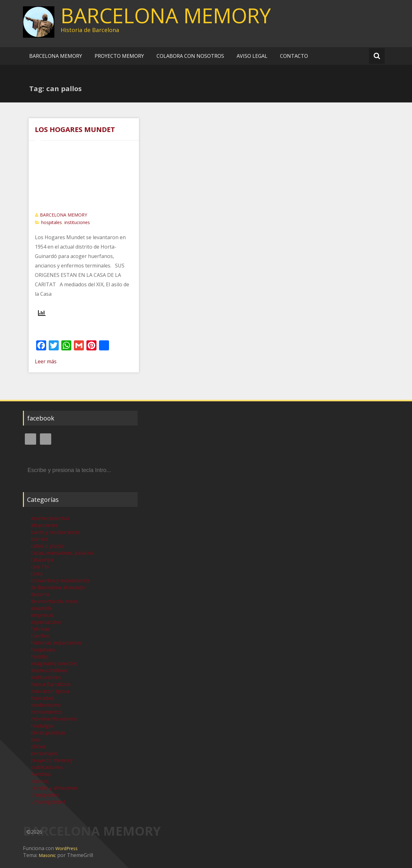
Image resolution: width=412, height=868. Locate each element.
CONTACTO (294, 56)
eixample (41, 608)
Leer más (46, 361)
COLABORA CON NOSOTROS (190, 56)
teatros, (40, 781)
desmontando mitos (54, 601)
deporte (40, 594)
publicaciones (47, 767)
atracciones (44, 525)
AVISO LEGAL (252, 56)
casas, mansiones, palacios (62, 553)
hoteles (40, 656)
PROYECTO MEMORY (119, 56)
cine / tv (40, 567)
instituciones (77, 222)
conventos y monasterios (60, 580)
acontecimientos (50, 518)
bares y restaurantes (55, 532)
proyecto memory (52, 760)
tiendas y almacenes (54, 788)
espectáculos (46, 622)
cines (37, 574)
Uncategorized (48, 802)
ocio (36, 739)
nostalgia (42, 726)
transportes (45, 795)
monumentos (47, 712)
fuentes (40, 636)
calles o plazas (48, 546)
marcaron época (50, 691)
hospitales (52, 222)
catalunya (42, 560)
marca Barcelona (51, 684)
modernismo (46, 705)
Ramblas (41, 774)
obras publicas (48, 733)
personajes (44, 753)
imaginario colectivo (54, 663)
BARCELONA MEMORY (166, 15)
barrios (39, 539)
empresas (42, 615)
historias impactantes (56, 643)
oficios (38, 746)
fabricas (40, 629)
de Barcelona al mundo (58, 587)
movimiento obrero (54, 719)
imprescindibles (49, 670)
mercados (42, 698)
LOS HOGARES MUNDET (75, 129)
